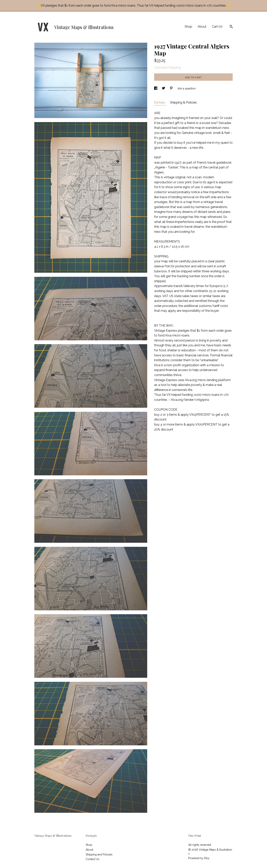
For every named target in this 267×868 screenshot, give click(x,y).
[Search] (231, 27)
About (202, 27)
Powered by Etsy (199, 858)
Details (160, 102)
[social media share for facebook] (156, 88)
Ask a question (187, 88)
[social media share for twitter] (164, 88)
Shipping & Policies (183, 102)
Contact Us (93, 859)
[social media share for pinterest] (172, 88)
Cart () (217, 27)
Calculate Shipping (167, 68)
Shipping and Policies (99, 854)
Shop (188, 27)
